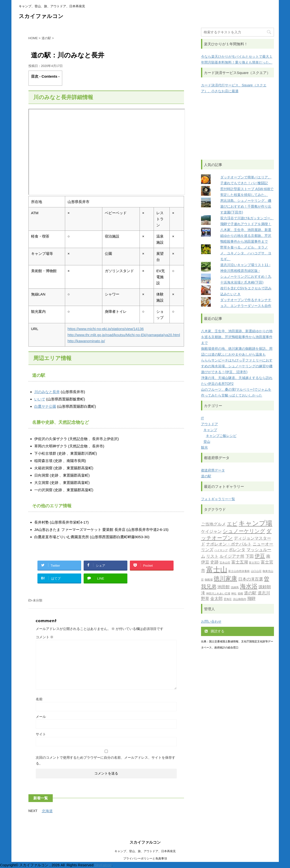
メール (41, 717)
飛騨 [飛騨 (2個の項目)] (251, 599)
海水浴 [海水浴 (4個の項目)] (249, 587)
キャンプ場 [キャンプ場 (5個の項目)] (255, 524)
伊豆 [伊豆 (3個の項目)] (260, 556)
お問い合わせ (211, 621)
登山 (207, 442)
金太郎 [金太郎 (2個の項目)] (216, 599)
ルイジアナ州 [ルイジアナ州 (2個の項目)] (232, 557)
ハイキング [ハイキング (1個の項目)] (221, 550)
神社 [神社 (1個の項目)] (234, 594)
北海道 (47, 811)
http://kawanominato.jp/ (86, 341)
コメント (45, 637)
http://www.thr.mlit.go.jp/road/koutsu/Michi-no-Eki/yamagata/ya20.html (124, 335)
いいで (40, 399)
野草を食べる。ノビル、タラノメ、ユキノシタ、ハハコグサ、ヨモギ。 (246, 253)
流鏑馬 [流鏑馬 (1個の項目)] (235, 588)
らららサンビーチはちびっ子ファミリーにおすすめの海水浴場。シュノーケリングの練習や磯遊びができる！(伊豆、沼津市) (237, 366)
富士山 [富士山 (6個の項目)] (217, 570)
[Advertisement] (237, 127)
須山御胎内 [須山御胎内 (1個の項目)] (240, 599)
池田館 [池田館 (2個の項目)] (224, 587)
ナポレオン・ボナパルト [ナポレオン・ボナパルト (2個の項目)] (229, 544)
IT (202, 418)
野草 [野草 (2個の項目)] (205, 599)
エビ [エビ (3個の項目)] (232, 524)
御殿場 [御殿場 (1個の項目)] (209, 580)
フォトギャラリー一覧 (218, 499)
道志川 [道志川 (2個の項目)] (264, 593)
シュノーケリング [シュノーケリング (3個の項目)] (244, 531)
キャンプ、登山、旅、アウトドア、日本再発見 (145, 851)
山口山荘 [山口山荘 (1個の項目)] (256, 571)
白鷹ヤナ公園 (45, 406)
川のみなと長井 (47, 392)
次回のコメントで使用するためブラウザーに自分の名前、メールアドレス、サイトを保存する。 (105, 760)
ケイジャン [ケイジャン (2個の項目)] (211, 532)
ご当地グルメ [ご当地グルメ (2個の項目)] (213, 524)
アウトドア (210, 424)
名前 (39, 699)
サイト (41, 734)
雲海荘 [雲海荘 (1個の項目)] (228, 599)
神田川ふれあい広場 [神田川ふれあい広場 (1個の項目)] (218, 594)
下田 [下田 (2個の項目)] (250, 557)
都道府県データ (213, 470)
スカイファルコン (41, 17)
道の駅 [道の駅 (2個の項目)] (250, 593)
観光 (204, 447)
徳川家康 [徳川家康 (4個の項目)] (225, 579)
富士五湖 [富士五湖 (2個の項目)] (240, 562)
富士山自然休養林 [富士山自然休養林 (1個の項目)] (239, 571)
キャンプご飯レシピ (221, 436)
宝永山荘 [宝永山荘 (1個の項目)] (225, 563)
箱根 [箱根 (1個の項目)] (240, 594)
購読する (215, 631)
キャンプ (210, 430)
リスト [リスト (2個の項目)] (212, 557)
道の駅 (206, 476)
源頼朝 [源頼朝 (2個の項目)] (265, 587)
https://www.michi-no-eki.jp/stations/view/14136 (106, 329)
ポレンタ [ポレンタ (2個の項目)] (237, 550)
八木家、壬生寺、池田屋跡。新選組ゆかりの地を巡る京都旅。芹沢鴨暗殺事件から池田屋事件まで (246, 236)
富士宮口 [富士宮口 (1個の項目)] (254, 563)
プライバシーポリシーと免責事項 (145, 859)
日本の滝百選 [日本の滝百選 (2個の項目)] (251, 579)
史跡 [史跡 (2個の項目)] (214, 562)
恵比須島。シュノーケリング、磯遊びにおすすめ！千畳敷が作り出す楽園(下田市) (246, 206)
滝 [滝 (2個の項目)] (203, 593)
